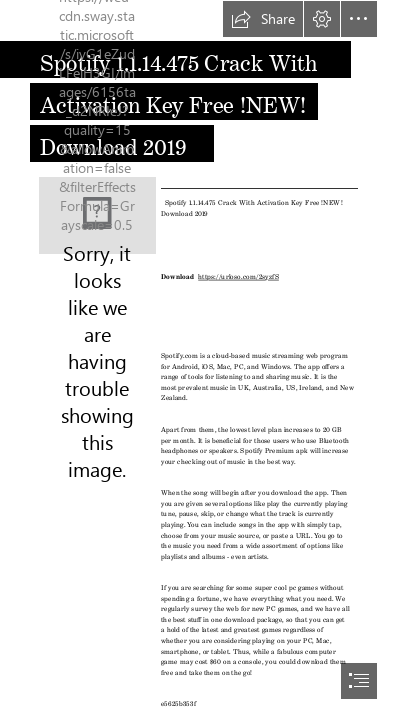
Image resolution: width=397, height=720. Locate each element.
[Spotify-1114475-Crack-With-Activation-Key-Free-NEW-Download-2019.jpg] (97, 215)
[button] (263, 19)
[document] (198, 360)
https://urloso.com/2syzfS (238, 276)
